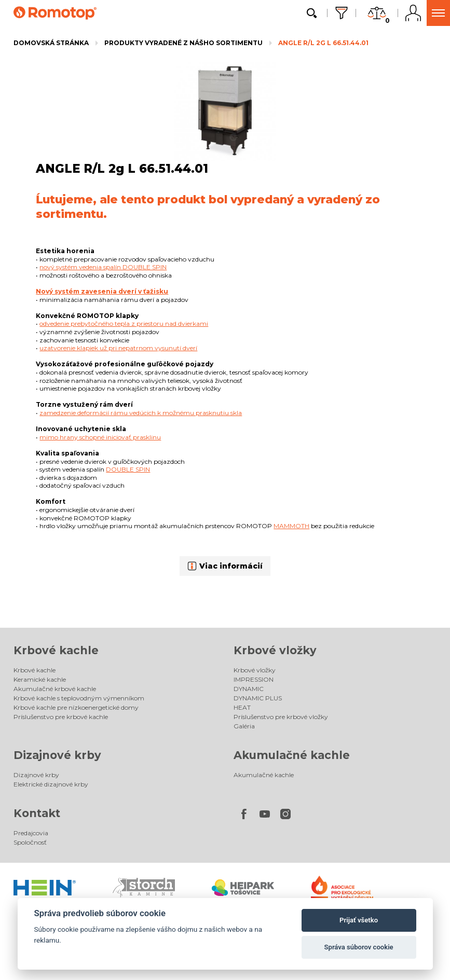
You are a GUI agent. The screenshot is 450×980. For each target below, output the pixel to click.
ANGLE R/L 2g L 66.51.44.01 (323, 43)
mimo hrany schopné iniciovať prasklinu (100, 437)
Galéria (244, 726)
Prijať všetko (359, 920)
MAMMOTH (291, 526)
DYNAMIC (249, 689)
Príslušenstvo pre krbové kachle (61, 717)
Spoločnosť (30, 842)
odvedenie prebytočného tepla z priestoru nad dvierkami (124, 323)
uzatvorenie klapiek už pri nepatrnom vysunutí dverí (118, 348)
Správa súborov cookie (359, 947)
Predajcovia (31, 833)
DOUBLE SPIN (128, 469)
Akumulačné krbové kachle (55, 689)
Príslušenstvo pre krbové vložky (281, 717)
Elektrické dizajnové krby (51, 784)
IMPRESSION (254, 679)
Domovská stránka (51, 43)
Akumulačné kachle (292, 755)
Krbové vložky (275, 650)
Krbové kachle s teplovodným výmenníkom (79, 698)
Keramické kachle (40, 679)
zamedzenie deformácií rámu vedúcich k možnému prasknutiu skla (141, 413)
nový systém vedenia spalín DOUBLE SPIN (103, 267)
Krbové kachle (56, 650)
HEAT (242, 707)
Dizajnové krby (57, 755)
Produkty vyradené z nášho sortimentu (183, 43)
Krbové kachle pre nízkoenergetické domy (76, 707)
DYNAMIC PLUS (258, 698)
